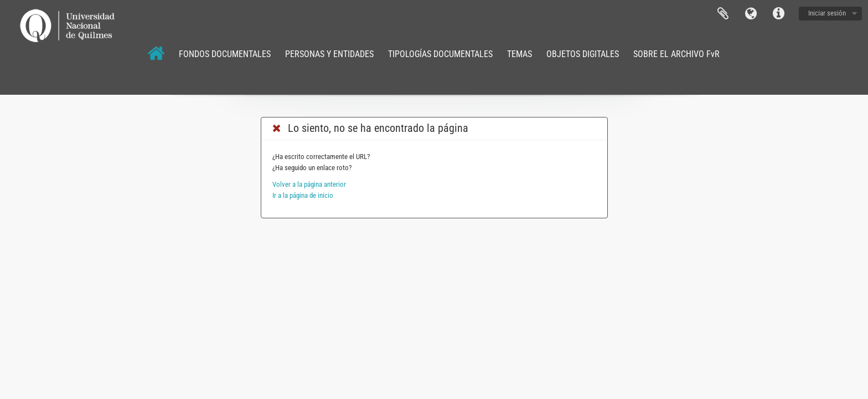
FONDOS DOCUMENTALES (225, 54)
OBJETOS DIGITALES (583, 54)
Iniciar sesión (827, 13)
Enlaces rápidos (778, 14)
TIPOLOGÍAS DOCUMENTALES (440, 54)
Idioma (751, 14)
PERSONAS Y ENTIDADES (329, 54)
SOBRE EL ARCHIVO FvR (676, 54)
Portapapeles (723, 14)
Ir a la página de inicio (303, 195)
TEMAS (520, 54)
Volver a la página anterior (309, 184)
